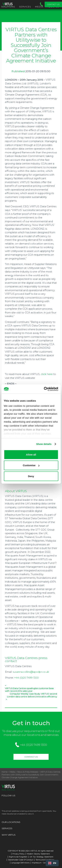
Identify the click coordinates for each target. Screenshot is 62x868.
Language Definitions (20, 863)
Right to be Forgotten (18, 857)
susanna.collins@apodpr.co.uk (31, 672)
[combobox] (52, 863)
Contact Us (53, 4)
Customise (31, 465)
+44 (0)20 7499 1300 (26, 678)
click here (47, 374)
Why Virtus (9, 835)
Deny (31, 476)
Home (5, 772)
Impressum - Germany (41, 863)
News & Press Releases (28, 772)
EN (52, 863)
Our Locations (11, 822)
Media (39, 7)
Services (25, 7)
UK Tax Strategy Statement (41, 857)
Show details (44, 444)
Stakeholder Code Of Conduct (21, 860)
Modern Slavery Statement (38, 854)
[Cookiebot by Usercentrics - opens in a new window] (44, 389)
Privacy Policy (19, 854)
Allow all (31, 454)
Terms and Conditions (45, 860)
